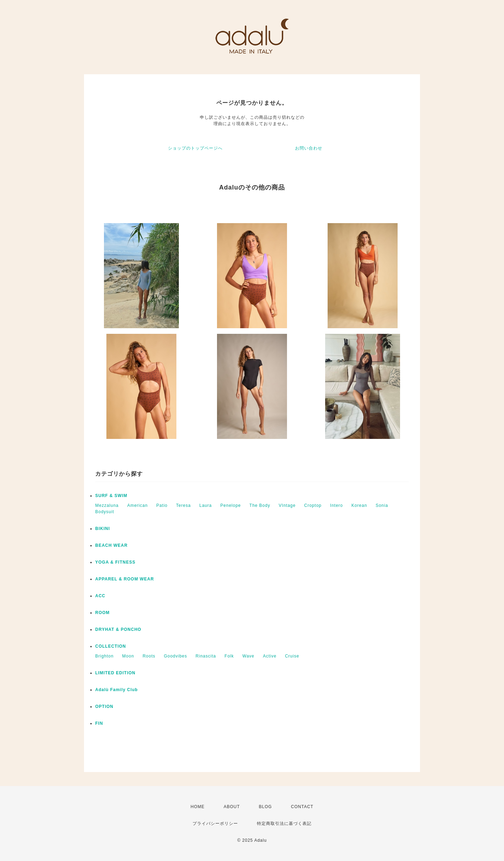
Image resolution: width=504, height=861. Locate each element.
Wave (248, 656)
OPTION (104, 707)
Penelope (231, 505)
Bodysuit (105, 512)
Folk (229, 656)
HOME (198, 807)
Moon (128, 656)
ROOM (102, 613)
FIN (99, 723)
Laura (205, 505)
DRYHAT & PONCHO (118, 629)
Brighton (104, 656)
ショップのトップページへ (195, 148)
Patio (162, 505)
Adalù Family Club (117, 690)
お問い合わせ (309, 148)
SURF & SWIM (111, 496)
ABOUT (232, 807)
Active (270, 656)
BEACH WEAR (111, 545)
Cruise (292, 656)
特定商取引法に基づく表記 (284, 824)
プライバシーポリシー (215, 824)
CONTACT (302, 807)
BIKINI (103, 529)
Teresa (183, 505)
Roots (149, 656)
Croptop (313, 505)
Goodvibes (175, 656)
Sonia (382, 505)
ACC (100, 596)
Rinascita (206, 656)
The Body (260, 505)
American (137, 505)
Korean (359, 505)
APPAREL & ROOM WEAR (125, 579)
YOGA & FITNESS (115, 562)
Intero (337, 505)
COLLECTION (111, 646)
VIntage (287, 505)
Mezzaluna (107, 505)
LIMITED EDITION (115, 673)
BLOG (265, 807)
